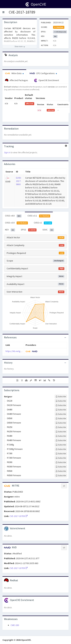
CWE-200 (15, 625)
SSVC (48, 230)
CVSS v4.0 (13, 216)
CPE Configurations (43, 73)
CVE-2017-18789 (22, 12)
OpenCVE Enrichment (46, 80)
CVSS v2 (43, 223)
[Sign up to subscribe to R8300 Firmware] (61, 467)
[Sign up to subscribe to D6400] (61, 410)
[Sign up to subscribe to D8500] (61, 418)
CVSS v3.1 (39, 216)
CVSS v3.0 (16, 223)
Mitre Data (14, 73)
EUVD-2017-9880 (19, 181)
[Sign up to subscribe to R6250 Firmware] (61, 432)
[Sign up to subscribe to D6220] (61, 401)
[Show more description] (20, 47)
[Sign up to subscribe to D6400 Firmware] (61, 414)
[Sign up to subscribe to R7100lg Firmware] (61, 449)
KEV (10, 230)
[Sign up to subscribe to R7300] (61, 454)
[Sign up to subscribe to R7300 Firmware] (61, 458)
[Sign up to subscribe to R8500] (61, 471)
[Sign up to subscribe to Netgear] (61, 397)
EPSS (29, 230)
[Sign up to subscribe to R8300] (61, 462)
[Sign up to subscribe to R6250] (61, 427)
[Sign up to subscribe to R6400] (61, 436)
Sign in (7, 152)
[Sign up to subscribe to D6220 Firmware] (61, 405)
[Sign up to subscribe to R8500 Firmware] (61, 475)
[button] (3, 12)
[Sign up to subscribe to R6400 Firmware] (61, 440)
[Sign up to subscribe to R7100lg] (61, 445)
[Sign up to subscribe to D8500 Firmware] (61, 423)
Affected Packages (17, 80)
